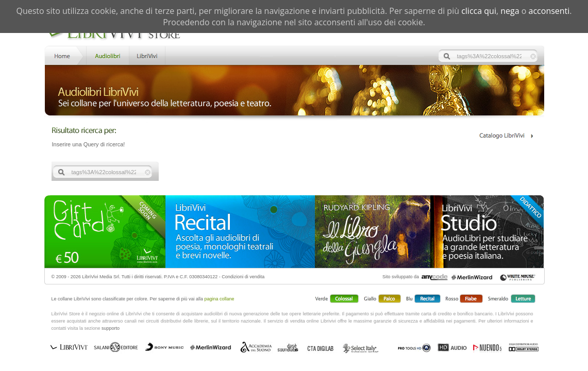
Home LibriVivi (64, 55)
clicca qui (479, 11)
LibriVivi (147, 55)
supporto (111, 328)
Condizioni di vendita (243, 277)
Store (107, 55)
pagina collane (220, 299)
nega (510, 11)
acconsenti (549, 11)
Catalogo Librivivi (506, 136)
